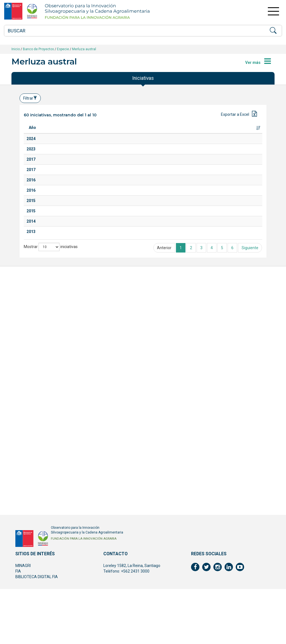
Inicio (16, 49)
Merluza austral (84, 49)
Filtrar (30, 98)
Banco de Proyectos (38, 49)
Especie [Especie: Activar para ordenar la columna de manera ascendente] (120, 133)
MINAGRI (23, 621)
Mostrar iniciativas (51, 543)
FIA (18, 626)
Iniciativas (143, 78)
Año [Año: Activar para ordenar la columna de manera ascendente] (32, 133)
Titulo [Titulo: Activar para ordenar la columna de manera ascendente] (55, 133)
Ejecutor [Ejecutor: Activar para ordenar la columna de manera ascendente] (163, 133)
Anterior (164, 544)
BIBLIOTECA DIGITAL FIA (37, 632)
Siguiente (250, 544)
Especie (63, 49)
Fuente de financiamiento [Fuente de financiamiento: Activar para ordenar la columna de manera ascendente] (236, 130)
